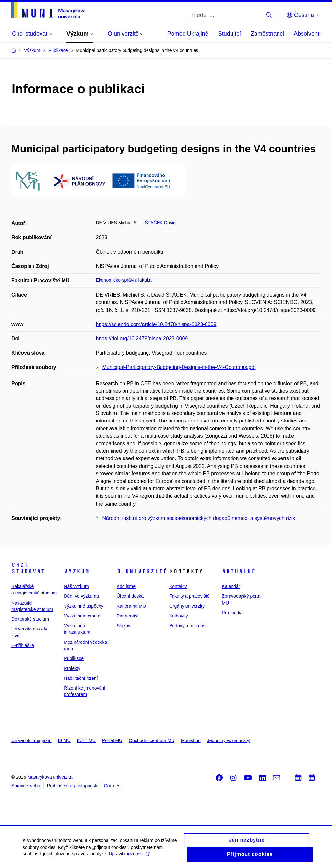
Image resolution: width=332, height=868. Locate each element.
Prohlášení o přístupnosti (72, 786)
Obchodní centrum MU (152, 740)
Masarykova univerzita (50, 777)
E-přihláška (23, 645)
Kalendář (231, 586)
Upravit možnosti (129, 857)
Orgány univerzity (187, 606)
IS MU (64, 740)
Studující (230, 34)
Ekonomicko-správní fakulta (124, 280)
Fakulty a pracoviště (190, 596)
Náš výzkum (76, 586)
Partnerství (128, 616)
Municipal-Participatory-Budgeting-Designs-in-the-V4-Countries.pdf (179, 367)
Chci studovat (28, 568)
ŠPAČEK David (160, 223)
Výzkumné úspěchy (83, 606)
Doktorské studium (30, 619)
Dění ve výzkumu (81, 596)
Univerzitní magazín (31, 740)
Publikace (74, 658)
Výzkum (77, 571)
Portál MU (112, 740)
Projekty (72, 668)
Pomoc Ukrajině (188, 34)
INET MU (86, 740)
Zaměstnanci (267, 34)
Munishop (191, 740)
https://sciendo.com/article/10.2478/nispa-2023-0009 (156, 324)
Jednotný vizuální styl (229, 740)
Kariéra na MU (131, 606)
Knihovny (179, 616)
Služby (124, 626)
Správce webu (26, 786)
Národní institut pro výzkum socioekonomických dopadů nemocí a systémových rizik (199, 518)
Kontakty (178, 586)
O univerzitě (142, 571)
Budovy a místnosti (188, 626)
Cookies (112, 786)
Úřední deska (130, 596)
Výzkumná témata (82, 616)
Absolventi (307, 34)
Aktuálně (239, 571)
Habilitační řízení (81, 678)
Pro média (232, 613)
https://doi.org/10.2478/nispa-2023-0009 (142, 339)
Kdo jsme (126, 586)
